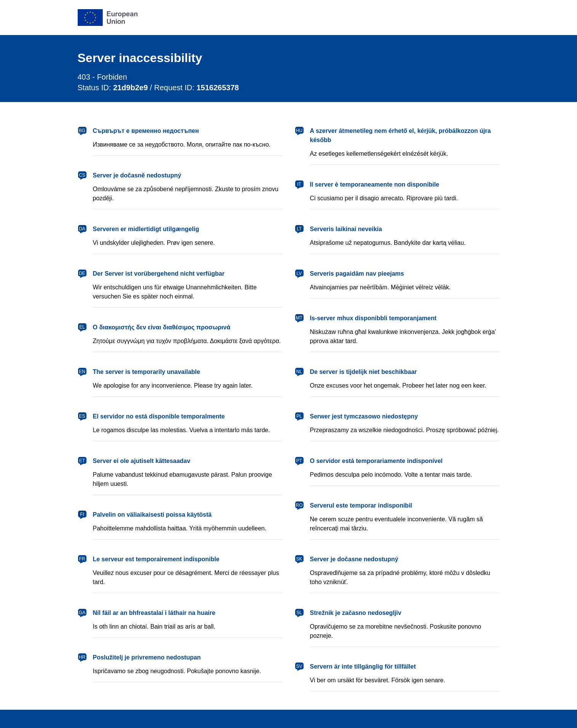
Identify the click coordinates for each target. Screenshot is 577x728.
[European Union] (108, 18)
